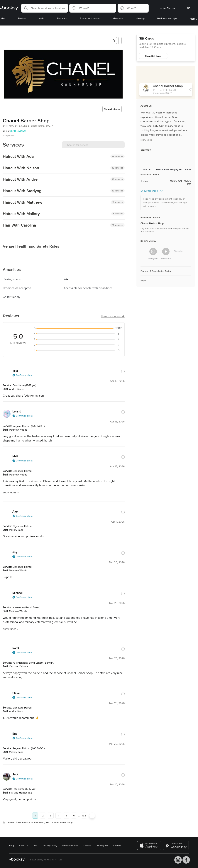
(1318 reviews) (18, 131)
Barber (12, 850)
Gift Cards (146, 38)
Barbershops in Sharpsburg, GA (34, 850)
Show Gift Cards (153, 56)
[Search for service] (93, 145)
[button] (45, 8)
